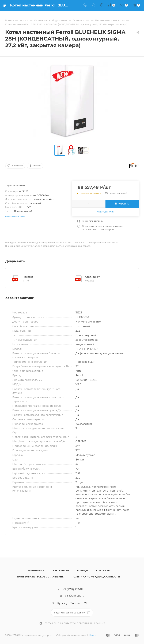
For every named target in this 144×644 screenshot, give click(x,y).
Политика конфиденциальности (96, 577)
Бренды (83, 571)
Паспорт (28, 277)
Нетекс (93, 635)
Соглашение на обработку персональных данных (75, 623)
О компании (36, 571)
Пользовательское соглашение (40, 577)
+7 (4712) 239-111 (73, 589)
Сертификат (92, 277)
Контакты (103, 571)
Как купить (61, 571)
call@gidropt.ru (75, 596)
